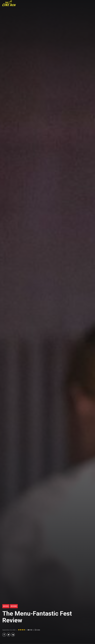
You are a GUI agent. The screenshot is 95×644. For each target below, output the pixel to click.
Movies (6, 606)
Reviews (14, 606)
